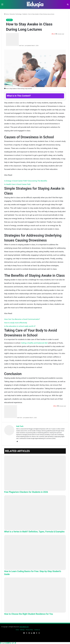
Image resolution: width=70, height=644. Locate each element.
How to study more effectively (16, 323)
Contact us (37, 630)
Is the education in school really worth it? (20, 326)
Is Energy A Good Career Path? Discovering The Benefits (26, 181)
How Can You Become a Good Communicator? (22, 319)
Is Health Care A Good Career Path (17, 184)
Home (6, 14)
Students (25, 14)
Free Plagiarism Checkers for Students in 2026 (26, 492)
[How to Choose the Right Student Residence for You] (35, 595)
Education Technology (16, 14)
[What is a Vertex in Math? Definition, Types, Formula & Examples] (35, 513)
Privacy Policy (29, 630)
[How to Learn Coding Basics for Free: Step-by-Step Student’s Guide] (35, 552)
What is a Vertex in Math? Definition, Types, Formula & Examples (34, 532)
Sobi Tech (21, 46)
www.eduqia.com (24, 627)
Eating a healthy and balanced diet (34, 343)
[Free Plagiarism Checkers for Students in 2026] (35, 473)
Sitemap (22, 630)
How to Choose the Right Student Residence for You (29, 614)
